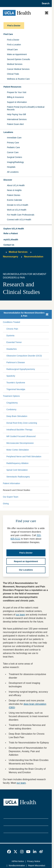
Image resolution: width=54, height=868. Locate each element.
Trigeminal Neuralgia (16, 389)
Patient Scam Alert (15, 124)
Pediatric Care (13, 147)
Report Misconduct (37, 866)
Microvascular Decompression (20, 443)
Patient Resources (12, 87)
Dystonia (10, 336)
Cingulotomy (12, 403)
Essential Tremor (14, 342)
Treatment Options (11, 396)
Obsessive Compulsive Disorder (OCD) (24, 356)
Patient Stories (14, 195)
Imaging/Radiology (15, 162)
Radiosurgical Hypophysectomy (21, 369)
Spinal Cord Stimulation (17, 470)
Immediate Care (14, 138)
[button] (26, 229)
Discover (8, 180)
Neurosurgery (11, 257)
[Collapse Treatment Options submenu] (48, 396)
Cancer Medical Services (18, 69)
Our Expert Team (11, 497)
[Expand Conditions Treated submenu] (34, 322)
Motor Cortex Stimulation (18, 450)
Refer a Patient (11, 233)
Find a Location (14, 45)
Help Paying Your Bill (16, 114)
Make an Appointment (17, 54)
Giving (6, 504)
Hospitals (11, 167)
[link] (9, 852)
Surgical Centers (15, 157)
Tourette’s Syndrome (16, 383)
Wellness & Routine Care (18, 79)
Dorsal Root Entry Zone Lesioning (22, 423)
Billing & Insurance (15, 97)
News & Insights (14, 190)
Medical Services (15, 64)
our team (20, 615)
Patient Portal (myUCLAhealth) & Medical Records (26, 108)
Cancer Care (13, 152)
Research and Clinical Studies (17, 490)
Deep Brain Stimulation (17, 416)
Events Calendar (15, 200)
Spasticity (11, 376)
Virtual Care (12, 50)
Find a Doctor (13, 40)
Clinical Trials (13, 74)
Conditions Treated (11, 322)
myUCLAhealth (11, 240)
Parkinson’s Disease (16, 362)
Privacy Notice (34, 861)
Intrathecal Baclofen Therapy (19, 430)
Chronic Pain (12, 329)
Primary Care (13, 143)
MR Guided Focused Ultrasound (21, 436)
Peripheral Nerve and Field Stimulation (24, 456)
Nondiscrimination (17, 866)
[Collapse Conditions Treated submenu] (48, 322)
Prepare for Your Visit (17, 92)
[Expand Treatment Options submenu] (34, 396)
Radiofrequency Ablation (17, 463)
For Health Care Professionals (21, 215)
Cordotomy (11, 409)
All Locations (13, 172)
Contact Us (9, 245)
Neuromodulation (34, 257)
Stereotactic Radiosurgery (18, 477)
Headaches (12, 349)
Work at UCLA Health (17, 210)
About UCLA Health (16, 185)
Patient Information (11, 483)
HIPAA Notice (18, 861)
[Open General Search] (45, 4)
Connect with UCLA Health (19, 220)
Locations (8, 132)
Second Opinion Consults (18, 59)
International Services (17, 119)
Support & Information (17, 102)
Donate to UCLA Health (18, 205)
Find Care (8, 34)
